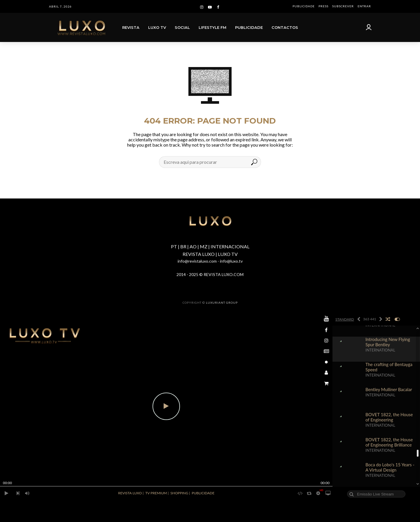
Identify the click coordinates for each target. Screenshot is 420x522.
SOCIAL (182, 27)
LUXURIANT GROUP (222, 303)
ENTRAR (364, 6)
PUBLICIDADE (304, 6)
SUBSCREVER (343, 6)
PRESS (323, 6)
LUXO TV (157, 27)
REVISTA (131, 27)
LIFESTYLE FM (212, 27)
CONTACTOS (285, 27)
